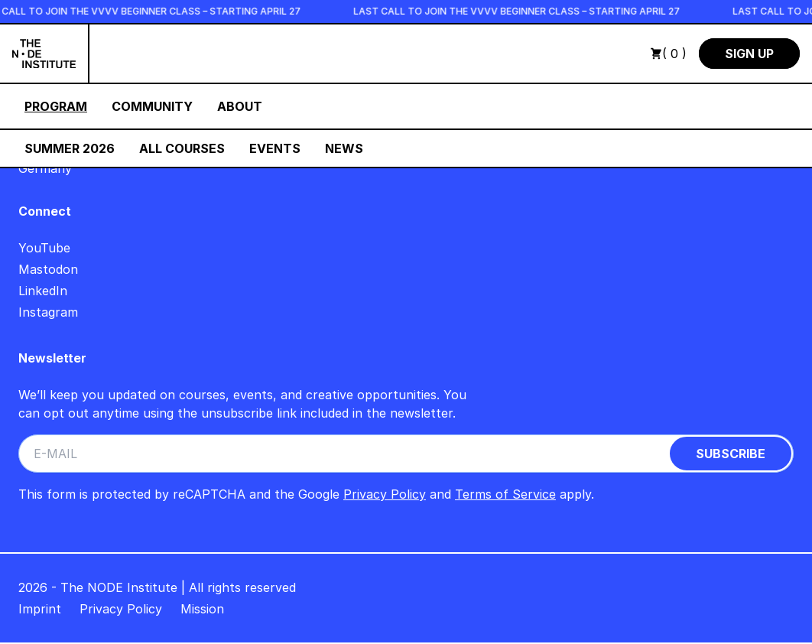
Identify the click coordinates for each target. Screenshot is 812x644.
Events (275, 148)
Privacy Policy (385, 494)
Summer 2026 (70, 148)
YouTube (44, 248)
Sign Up (749, 54)
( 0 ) (668, 54)
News (344, 148)
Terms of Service (505, 494)
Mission (202, 609)
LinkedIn (43, 291)
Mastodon (48, 269)
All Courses (182, 148)
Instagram (48, 312)
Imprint (40, 609)
